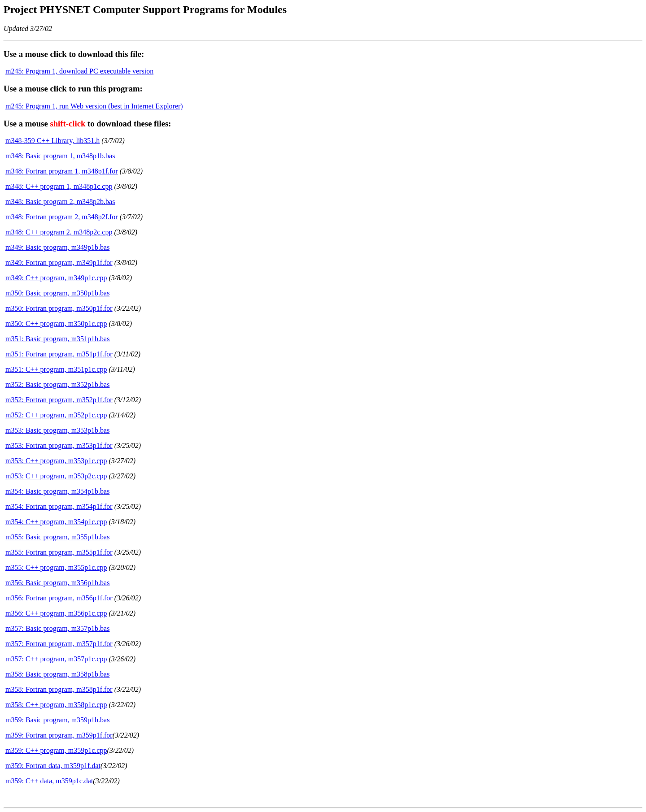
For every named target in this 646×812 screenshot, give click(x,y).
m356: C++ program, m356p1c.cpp (56, 613)
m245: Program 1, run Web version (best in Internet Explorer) (94, 106)
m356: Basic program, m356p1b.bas (57, 583)
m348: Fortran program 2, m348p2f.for (62, 217)
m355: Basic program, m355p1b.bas (57, 537)
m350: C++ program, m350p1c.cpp (56, 323)
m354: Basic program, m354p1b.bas (57, 491)
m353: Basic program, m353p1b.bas (57, 430)
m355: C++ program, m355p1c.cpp (56, 567)
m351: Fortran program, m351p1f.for (59, 354)
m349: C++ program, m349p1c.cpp (56, 278)
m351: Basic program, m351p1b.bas (57, 339)
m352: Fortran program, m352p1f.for (59, 400)
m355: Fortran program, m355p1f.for (59, 552)
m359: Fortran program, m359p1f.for (59, 735)
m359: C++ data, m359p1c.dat (49, 781)
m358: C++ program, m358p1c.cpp (56, 705)
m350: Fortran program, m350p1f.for (59, 308)
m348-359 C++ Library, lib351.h (52, 141)
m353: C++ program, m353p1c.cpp (56, 461)
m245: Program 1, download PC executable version (79, 71)
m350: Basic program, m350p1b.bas (57, 293)
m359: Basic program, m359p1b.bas (57, 720)
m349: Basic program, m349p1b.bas (57, 247)
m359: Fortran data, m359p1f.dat (53, 766)
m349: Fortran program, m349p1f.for (59, 263)
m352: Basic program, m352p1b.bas (57, 384)
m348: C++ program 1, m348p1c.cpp (59, 186)
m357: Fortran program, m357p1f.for (59, 644)
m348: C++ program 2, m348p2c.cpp (59, 232)
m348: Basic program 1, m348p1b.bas (60, 156)
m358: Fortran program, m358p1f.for (59, 689)
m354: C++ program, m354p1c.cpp (56, 522)
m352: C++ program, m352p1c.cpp (56, 415)
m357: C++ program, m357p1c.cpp (56, 659)
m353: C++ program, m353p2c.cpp (56, 476)
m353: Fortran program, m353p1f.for (59, 445)
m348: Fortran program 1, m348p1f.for (62, 171)
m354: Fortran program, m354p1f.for (59, 506)
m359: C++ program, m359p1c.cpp (56, 750)
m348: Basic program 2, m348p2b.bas (60, 202)
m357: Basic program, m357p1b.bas (57, 628)
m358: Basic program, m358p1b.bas (57, 674)
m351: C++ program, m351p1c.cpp (56, 369)
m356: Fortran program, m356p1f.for (59, 598)
